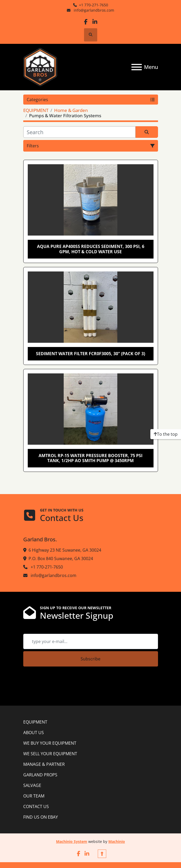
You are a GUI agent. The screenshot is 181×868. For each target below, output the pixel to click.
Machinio (117, 841)
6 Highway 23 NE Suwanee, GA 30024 (65, 550)
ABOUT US (34, 733)
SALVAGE (32, 785)
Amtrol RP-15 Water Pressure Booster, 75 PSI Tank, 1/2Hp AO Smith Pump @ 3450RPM (90, 458)
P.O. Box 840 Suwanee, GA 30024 (61, 559)
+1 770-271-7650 (94, 5)
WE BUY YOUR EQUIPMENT (50, 743)
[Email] (91, 641)
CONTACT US (36, 806)
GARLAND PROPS (40, 775)
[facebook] (86, 22)
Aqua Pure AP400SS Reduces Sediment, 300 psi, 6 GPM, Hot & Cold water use (91, 249)
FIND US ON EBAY (41, 817)
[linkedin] (95, 22)
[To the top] (166, 434)
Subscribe (90, 659)
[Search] (79, 132)
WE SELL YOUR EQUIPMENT (50, 754)
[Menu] (137, 67)
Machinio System (72, 841)
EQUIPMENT (35, 722)
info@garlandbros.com (93, 10)
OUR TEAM (34, 796)
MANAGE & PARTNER (44, 764)
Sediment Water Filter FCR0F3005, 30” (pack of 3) (90, 354)
